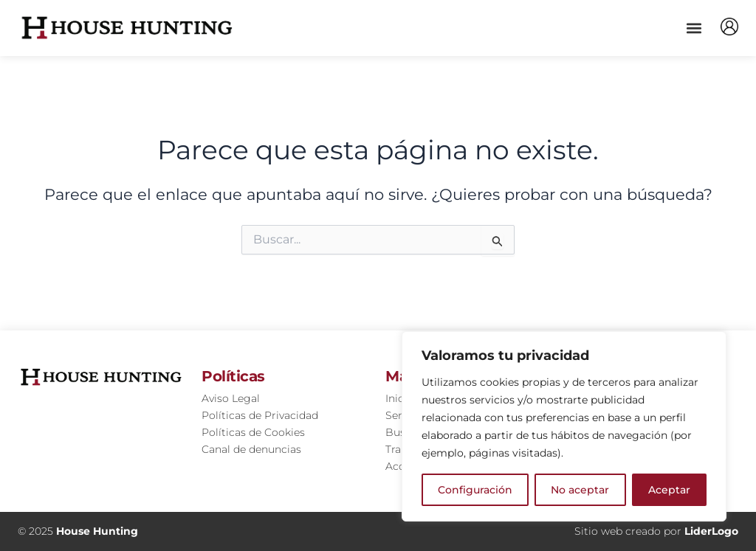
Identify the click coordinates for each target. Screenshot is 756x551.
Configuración (475, 490)
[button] (694, 28)
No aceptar (580, 490)
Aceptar (669, 490)
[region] (564, 426)
